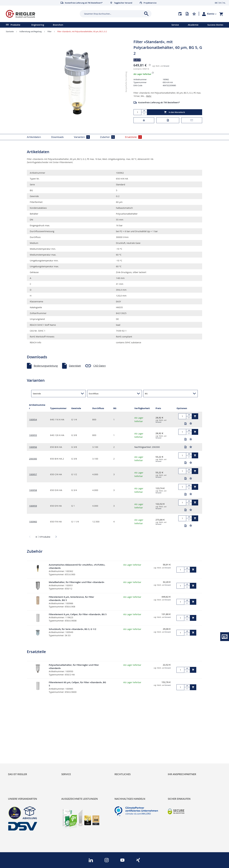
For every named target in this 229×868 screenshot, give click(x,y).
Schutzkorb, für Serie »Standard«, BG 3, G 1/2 (73, 632)
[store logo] (42, 14)
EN (220, 3)
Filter (50, 31)
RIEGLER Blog (16, 739)
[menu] (82, 25)
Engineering (38, 25)
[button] (212, 14)
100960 (33, 522)
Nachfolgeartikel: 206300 (147, 447)
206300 (33, 459)
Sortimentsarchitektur (21, 754)
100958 (33, 490)
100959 (33, 506)
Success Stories (215, 25)
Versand (166, 66)
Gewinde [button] (37, 394)
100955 (33, 435)
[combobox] (113, 14)
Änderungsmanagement (75, 754)
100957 (33, 474)
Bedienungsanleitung (46, 366)
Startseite (10, 31)
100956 (33, 447)
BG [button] (146, 394)
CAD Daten (100, 366)
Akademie (193, 25)
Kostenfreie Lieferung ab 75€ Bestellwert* (159, 102)
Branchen (58, 25)
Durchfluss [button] (94, 394)
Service (175, 25)
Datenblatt (75, 366)
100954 (33, 419)
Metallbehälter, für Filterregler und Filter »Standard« (77, 582)
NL (224, 3)
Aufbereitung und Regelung (31, 31)
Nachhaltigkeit (16, 744)
